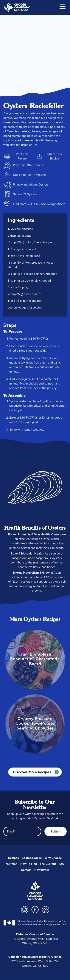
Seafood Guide (32, 858)
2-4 (30, 204)
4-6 (36, 204)
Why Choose (53, 858)
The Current (48, 864)
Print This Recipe (17, 156)
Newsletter (42, 870)
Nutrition (11, 864)
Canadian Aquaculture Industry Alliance (35, 957)
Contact (26, 870)
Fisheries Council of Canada (35, 934)
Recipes (14, 858)
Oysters (43, 184)
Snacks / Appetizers (52, 204)
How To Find (29, 864)
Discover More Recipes (32, 772)
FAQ (62, 864)
